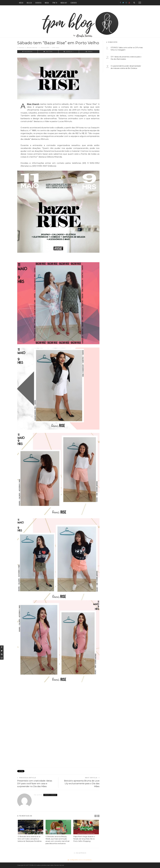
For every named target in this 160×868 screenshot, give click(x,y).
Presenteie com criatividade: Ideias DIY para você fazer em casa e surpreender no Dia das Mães (35, 784)
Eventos (38, 3)
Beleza (29, 3)
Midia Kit (64, 3)
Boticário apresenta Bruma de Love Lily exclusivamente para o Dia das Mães (82, 784)
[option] (31, 831)
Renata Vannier (32, 48)
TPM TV (55, 3)
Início (21, 3)
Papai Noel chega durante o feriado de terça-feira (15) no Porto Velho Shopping (84, 839)
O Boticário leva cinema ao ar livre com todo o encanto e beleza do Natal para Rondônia (30, 839)
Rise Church (33, 104)
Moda (47, 3)
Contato (74, 3)
